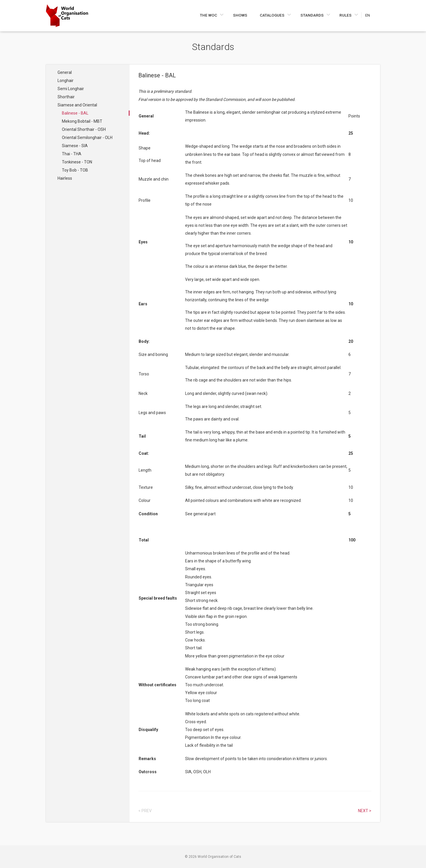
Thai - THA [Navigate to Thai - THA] (72, 154)
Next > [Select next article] (365, 811)
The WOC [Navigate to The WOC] (209, 15)
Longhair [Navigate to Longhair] (66, 81)
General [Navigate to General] (65, 72)
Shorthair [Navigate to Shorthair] (66, 97)
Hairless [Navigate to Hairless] (65, 178)
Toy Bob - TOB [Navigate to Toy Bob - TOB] (75, 170)
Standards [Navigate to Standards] (313, 15)
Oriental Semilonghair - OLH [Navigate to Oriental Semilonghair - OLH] (87, 138)
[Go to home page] (67, 16)
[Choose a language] (371, 15)
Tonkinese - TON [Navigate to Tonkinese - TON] (77, 162)
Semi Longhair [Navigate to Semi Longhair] (71, 89)
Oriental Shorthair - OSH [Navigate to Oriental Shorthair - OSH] (84, 129)
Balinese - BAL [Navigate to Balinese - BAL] (75, 113)
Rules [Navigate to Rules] (346, 15)
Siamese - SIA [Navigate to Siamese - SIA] (75, 146)
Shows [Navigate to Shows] (240, 15)
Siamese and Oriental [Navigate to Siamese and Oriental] (77, 105)
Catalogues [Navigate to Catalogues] (273, 15)
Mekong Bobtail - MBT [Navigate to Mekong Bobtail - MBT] (82, 121)
